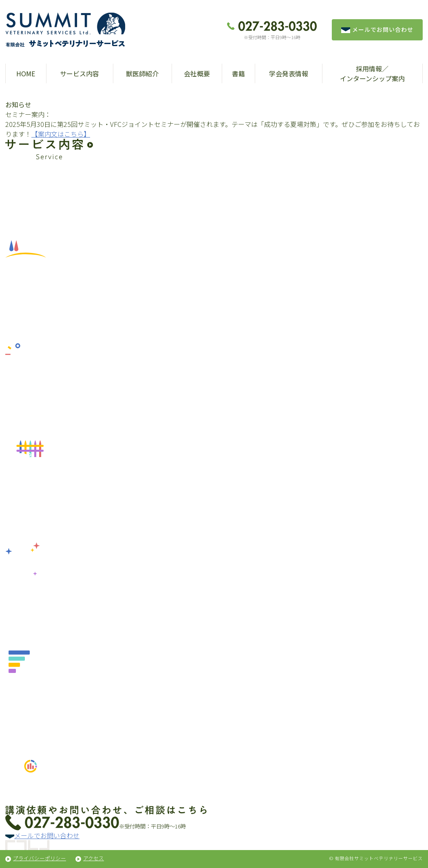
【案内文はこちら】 (61, 134)
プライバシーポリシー (40, 858)
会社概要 (197, 73)
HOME (26, 73)
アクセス (94, 858)
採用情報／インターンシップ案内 (372, 73)
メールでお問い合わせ (377, 29)
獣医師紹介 (142, 73)
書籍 (238, 73)
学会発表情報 (289, 73)
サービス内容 (79, 73)
